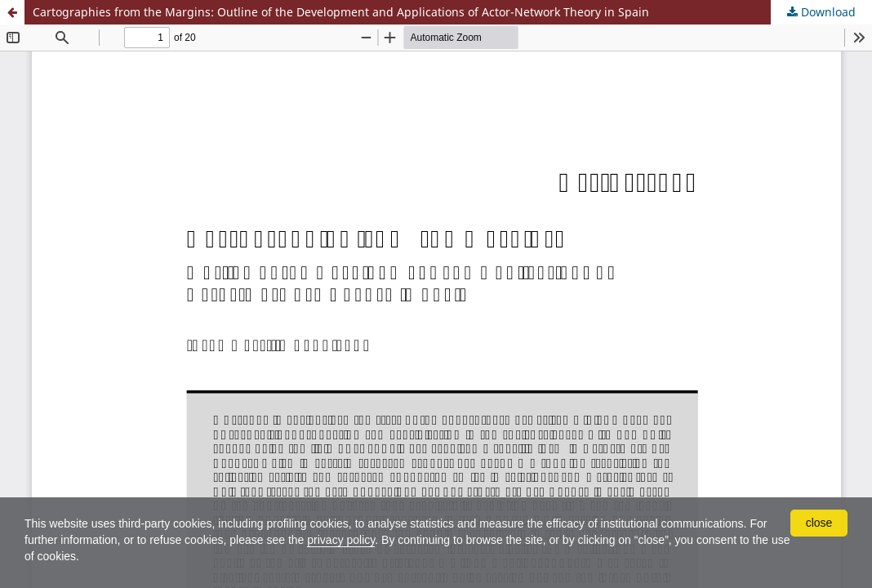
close (819, 523)
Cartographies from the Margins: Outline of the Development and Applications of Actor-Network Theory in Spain (341, 12)
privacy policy (341, 540)
